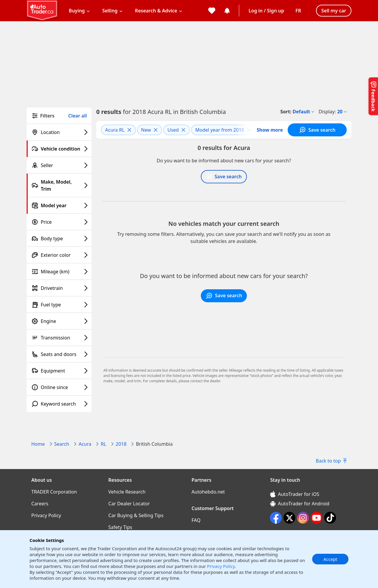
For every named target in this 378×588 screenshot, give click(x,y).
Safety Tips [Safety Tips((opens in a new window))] (120, 527)
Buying (77, 11)
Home (38, 444)
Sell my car (334, 11)
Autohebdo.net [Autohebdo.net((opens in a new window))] (208, 492)
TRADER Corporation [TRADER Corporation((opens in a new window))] (54, 492)
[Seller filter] (59, 165)
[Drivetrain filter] (59, 288)
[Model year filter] (59, 205)
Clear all (78, 116)
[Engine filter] (59, 321)
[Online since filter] (59, 387)
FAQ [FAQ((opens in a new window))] (196, 520)
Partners (202, 480)
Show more (270, 130)
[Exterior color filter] (59, 255)
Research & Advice (156, 11)
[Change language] (298, 11)
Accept (330, 559)
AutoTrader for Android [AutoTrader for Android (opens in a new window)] (300, 504)
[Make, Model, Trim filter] (59, 185)
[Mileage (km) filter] (59, 272)
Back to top (331, 461)
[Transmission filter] (59, 338)
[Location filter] (59, 132)
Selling (110, 11)
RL (103, 444)
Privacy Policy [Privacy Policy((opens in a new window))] (46, 515)
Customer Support (213, 508)
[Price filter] (59, 222)
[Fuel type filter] (59, 305)
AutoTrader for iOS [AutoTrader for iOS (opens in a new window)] (295, 494)
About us (42, 480)
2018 (121, 444)
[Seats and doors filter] (59, 354)
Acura (85, 444)
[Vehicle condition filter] (59, 149)
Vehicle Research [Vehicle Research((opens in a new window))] (127, 492)
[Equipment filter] (59, 371)
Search (62, 444)
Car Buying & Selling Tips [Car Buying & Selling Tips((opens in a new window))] (136, 515)
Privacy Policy (221, 566)
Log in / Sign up (266, 11)
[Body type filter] (59, 239)
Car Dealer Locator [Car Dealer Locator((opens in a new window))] (129, 504)
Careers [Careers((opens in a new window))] (40, 504)
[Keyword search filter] (59, 404)
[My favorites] (212, 11)
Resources (120, 480)
